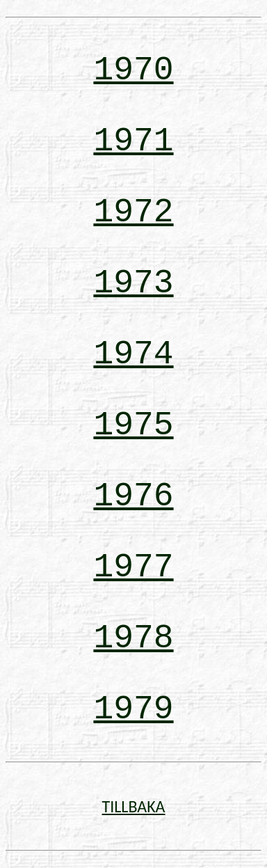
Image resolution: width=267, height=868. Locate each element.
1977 (133, 567)
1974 (133, 354)
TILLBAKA (134, 806)
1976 (133, 496)
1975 (133, 425)
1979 (133, 709)
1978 (133, 638)
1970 (133, 70)
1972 (133, 212)
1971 (133, 141)
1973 (133, 283)
